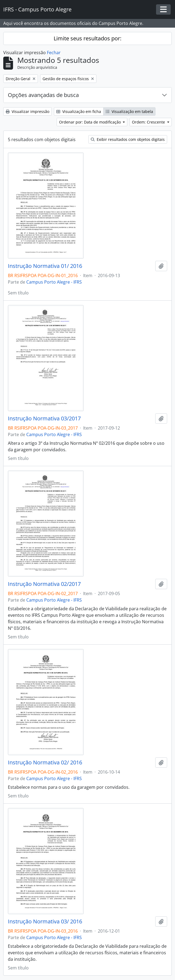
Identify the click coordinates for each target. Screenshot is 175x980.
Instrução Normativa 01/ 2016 (45, 266)
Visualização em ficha (79, 111)
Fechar (54, 53)
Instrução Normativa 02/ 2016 (45, 762)
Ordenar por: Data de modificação (90, 122)
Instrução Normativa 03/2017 (44, 418)
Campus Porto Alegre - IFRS (54, 282)
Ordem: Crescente (149, 122)
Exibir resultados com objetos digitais (128, 139)
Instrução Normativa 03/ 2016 (45, 921)
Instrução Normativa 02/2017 (44, 584)
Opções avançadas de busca (43, 95)
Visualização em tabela (129, 111)
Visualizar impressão (27, 111)
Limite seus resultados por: (87, 38)
